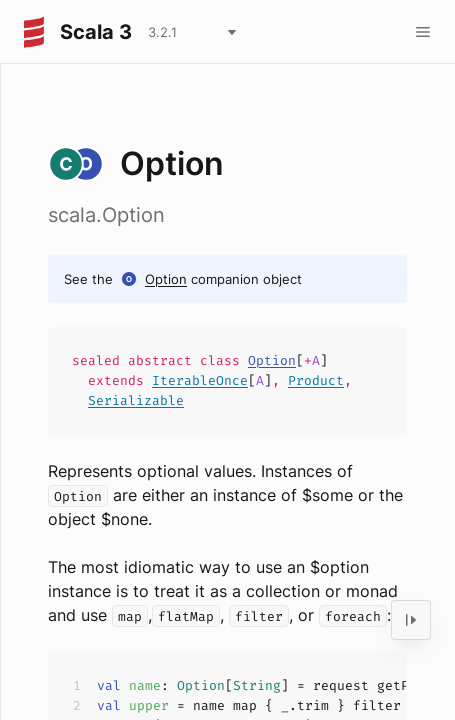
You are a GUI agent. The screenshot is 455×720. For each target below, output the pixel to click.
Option (166, 279)
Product (316, 380)
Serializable (136, 400)
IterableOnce (200, 380)
